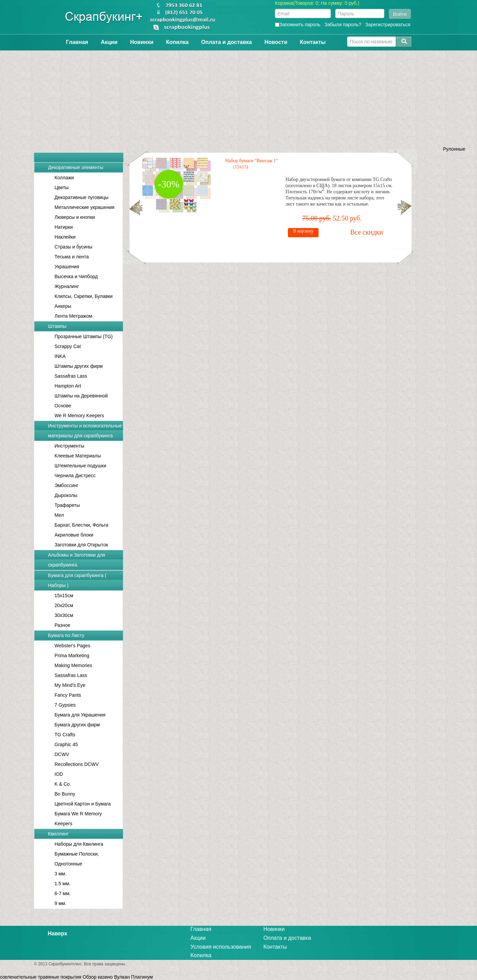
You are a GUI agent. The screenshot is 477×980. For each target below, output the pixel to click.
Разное (62, 625)
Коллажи (64, 178)
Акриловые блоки (74, 535)
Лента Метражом (73, 316)
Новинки (142, 42)
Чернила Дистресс (75, 476)
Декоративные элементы (76, 167)
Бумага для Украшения (80, 715)
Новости (276, 42)
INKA (60, 356)
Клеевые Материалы (78, 456)
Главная (77, 42)
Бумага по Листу (66, 635)
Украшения (67, 267)
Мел (59, 515)
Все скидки (202, 220)
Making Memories (73, 665)
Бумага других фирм (77, 725)
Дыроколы (66, 495)
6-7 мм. (63, 893)
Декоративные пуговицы (81, 197)
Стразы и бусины (73, 247)
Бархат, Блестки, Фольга (81, 525)
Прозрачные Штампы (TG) (84, 336)
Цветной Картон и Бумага (83, 804)
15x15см (64, 595)
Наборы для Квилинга (79, 844)
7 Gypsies (65, 705)
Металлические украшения (84, 207)
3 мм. (60, 874)
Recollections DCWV (77, 764)
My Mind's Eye (70, 685)
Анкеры (63, 306)
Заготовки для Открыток (81, 545)
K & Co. (63, 784)
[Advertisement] (239, 98)
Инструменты (69, 446)
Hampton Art (68, 386)
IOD (59, 774)
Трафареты (67, 505)
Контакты (313, 42)
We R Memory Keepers (79, 416)
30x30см (64, 615)
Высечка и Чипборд (76, 276)
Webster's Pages (72, 646)
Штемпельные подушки (80, 466)
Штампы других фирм (79, 366)
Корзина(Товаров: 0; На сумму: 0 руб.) (317, 3)
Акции (109, 42)
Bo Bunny (65, 794)
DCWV (62, 754)
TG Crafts (65, 735)
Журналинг (67, 286)
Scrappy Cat (68, 346)
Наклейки (65, 237)
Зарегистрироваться (388, 25)
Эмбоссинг (66, 485)
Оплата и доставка (226, 42)
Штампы (57, 326)
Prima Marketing (72, 655)
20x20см (64, 605)
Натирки (64, 227)
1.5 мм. (63, 884)
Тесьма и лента (72, 257)
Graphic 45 (66, 744)
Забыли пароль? (343, 25)
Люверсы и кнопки (75, 217)
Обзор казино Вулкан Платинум (118, 977)
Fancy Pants (68, 695)
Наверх (57, 933)
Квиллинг (58, 834)
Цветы (61, 187)
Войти (400, 14)
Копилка (177, 42)
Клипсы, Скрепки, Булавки (84, 296)
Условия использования (221, 947)
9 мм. (60, 903)
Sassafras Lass (71, 376)
